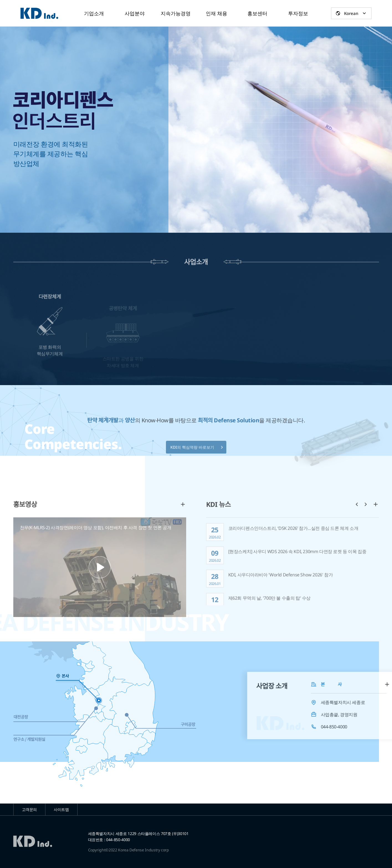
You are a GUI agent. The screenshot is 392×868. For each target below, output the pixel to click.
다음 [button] (366, 523)
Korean (351, 13)
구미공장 (185, 724)
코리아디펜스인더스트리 (39, 13)
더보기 (183, 523)
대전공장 (24, 717)
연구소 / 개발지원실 (33, 739)
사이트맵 (61, 809)
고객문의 (30, 809)
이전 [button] (357, 523)
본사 (41, 676)
